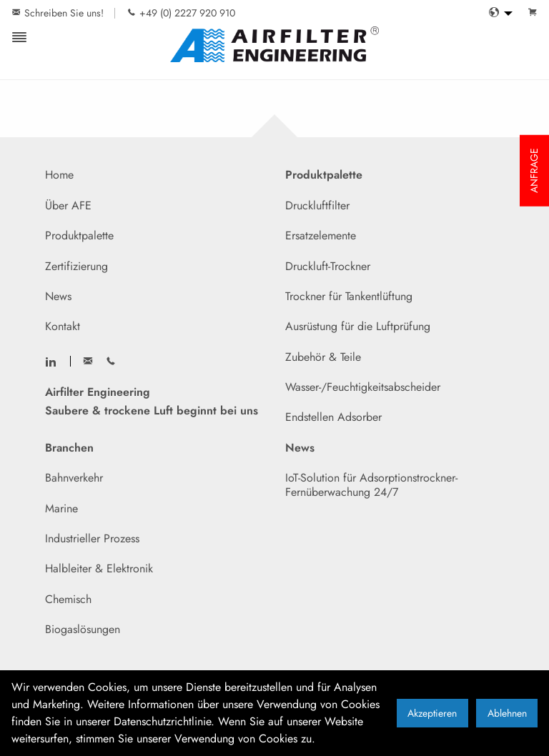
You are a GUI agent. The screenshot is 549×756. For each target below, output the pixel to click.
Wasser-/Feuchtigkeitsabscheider (363, 387)
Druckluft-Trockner (328, 266)
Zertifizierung (76, 266)
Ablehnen (507, 713)
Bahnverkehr (74, 478)
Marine (61, 508)
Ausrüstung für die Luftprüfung (358, 326)
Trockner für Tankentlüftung (349, 296)
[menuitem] (497, 13)
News (58, 296)
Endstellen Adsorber (333, 417)
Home (59, 175)
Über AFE (68, 205)
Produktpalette (79, 235)
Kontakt (63, 326)
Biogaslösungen (83, 629)
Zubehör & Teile (323, 357)
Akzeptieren (432, 713)
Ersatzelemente (321, 235)
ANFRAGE (534, 170)
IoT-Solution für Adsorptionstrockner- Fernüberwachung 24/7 (371, 485)
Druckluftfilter (317, 205)
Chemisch (68, 599)
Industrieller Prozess (92, 538)
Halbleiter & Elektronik (99, 568)
